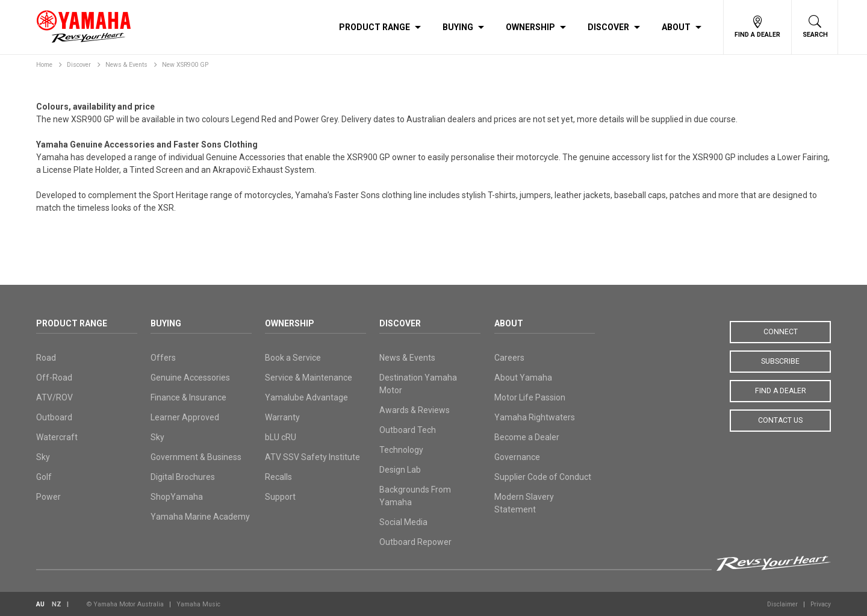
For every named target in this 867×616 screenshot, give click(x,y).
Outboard (54, 417)
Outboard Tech (408, 430)
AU (40, 604)
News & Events (126, 65)
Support (280, 497)
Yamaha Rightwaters (535, 417)
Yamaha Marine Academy (200, 517)
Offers (163, 358)
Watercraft (57, 437)
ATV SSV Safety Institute (312, 457)
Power (48, 497)
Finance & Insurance (188, 397)
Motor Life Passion (530, 397)
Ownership (530, 27)
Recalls (278, 477)
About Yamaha (523, 378)
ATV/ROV (54, 397)
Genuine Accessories (190, 378)
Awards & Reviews (415, 410)
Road (46, 358)
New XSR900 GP (185, 65)
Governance (517, 457)
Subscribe (780, 361)
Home (44, 65)
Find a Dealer (781, 391)
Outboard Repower (415, 542)
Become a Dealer (527, 437)
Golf (44, 477)
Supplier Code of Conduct (543, 477)
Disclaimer (782, 604)
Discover (608, 27)
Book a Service (293, 358)
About (676, 27)
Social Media (403, 522)
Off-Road (54, 378)
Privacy (821, 604)
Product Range (374, 27)
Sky (43, 457)
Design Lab (400, 470)
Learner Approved (185, 417)
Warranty (282, 417)
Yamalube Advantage (306, 397)
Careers (509, 358)
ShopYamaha (177, 497)
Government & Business (196, 457)
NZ (57, 604)
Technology (401, 450)
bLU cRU (281, 437)
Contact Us (780, 420)
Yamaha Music (198, 604)
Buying (458, 27)
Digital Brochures (183, 477)
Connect (781, 332)
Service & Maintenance (309, 378)
